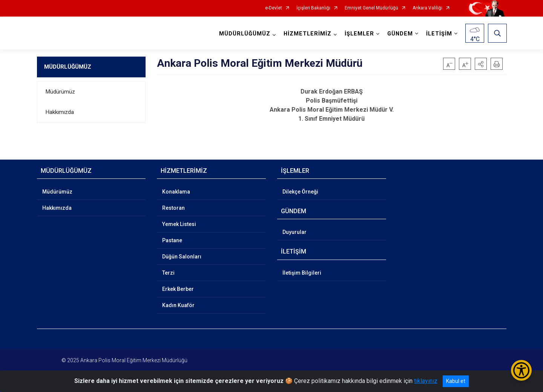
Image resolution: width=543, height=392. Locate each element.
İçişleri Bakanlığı (313, 8)
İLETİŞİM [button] (439, 34)
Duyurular (295, 232)
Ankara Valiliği (427, 8)
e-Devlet (274, 8)
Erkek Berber (178, 289)
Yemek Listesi (179, 224)
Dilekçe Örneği (300, 192)
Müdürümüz (60, 92)
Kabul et (456, 381)
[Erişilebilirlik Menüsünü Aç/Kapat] (521, 370)
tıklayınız (426, 381)
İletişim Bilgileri (302, 273)
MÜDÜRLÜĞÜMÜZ (68, 67)
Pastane (172, 240)
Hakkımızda (60, 112)
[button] (481, 64)
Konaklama (176, 192)
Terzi (168, 273)
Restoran (173, 208)
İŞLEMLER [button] (359, 34)
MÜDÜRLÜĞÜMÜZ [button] (244, 34)
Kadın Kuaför (178, 305)
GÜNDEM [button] (400, 34)
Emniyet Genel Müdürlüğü (371, 8)
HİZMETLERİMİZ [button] (307, 34)
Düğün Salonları (182, 257)
